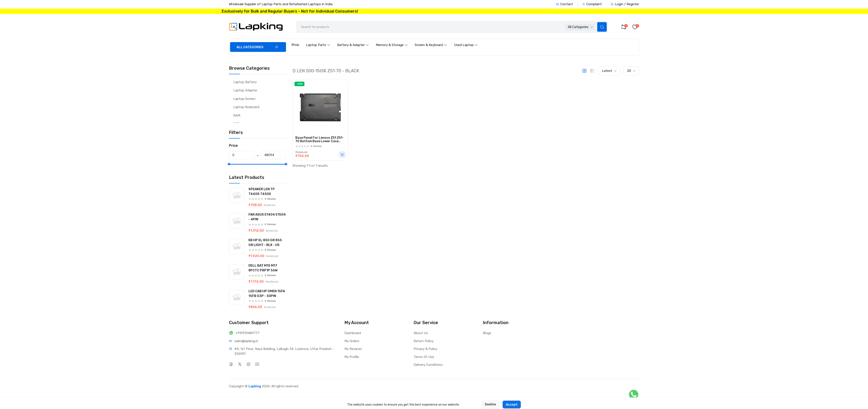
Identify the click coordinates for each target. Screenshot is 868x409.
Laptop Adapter (245, 90)
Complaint (592, 4)
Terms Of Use (424, 357)
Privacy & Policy (425, 349)
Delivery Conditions (428, 365)
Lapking (255, 386)
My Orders (352, 341)
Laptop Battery (245, 82)
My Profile (352, 357)
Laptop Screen (244, 99)
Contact (564, 4)
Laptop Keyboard (246, 107)
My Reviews (353, 349)
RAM (237, 115)
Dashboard (353, 333)
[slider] (229, 164)
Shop (295, 45)
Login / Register (625, 4)
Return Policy (424, 341)
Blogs (487, 333)
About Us (421, 333)
